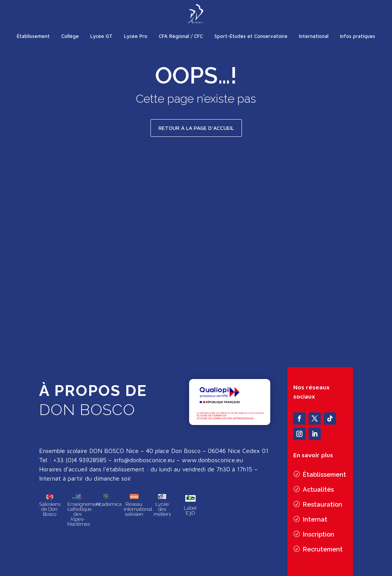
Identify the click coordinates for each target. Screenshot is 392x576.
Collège (70, 36)
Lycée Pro (136, 36)
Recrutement (323, 550)
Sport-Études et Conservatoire (251, 36)
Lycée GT (101, 36)
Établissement (33, 36)
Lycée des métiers (162, 513)
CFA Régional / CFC (181, 36)
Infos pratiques (358, 36)
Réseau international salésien (138, 513)
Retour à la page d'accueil (196, 128)
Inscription (318, 535)
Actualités (318, 490)
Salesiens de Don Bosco (50, 513)
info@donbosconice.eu (144, 464)
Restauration (323, 505)
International (314, 36)
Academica (109, 508)
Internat (315, 520)
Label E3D (190, 514)
